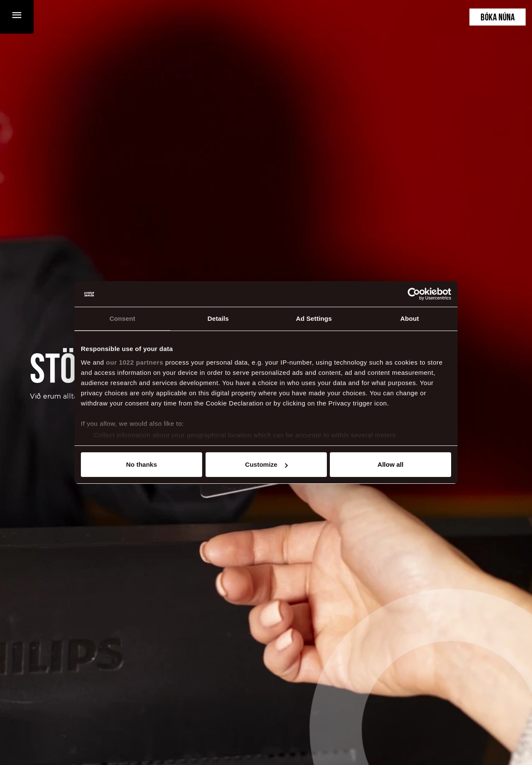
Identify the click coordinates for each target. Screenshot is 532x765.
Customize (266, 464)
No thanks (142, 464)
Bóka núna (498, 18)
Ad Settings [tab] (314, 318)
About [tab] (410, 318)
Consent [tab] (122, 318)
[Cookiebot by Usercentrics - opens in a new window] (414, 294)
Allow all (390, 464)
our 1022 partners (134, 362)
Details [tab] (218, 318)
